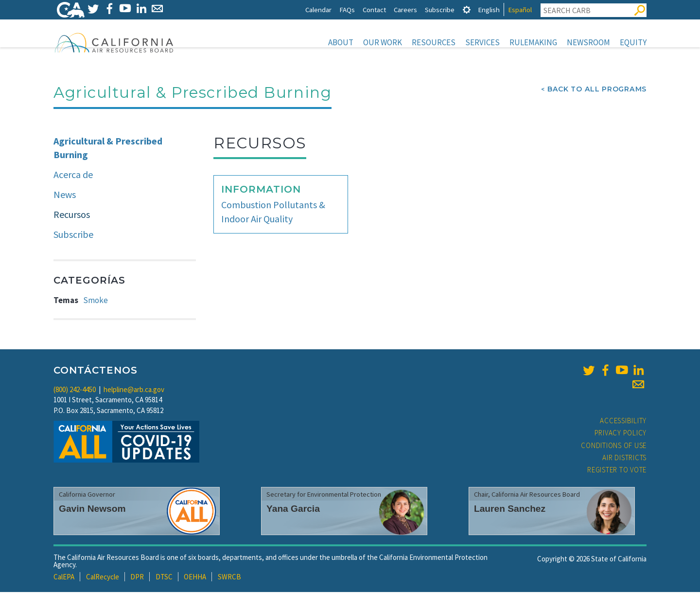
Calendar (318, 9)
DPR (137, 578)
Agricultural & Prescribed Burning (108, 149)
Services (482, 42)
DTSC (164, 578)
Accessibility (623, 422)
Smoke (96, 301)
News (65, 195)
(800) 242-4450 (75, 390)
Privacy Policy (621, 434)
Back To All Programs (597, 90)
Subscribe (440, 9)
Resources (434, 42)
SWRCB (229, 578)
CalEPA (64, 578)
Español (520, 9)
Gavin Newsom (92, 510)
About (341, 42)
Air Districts (624, 458)
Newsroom (588, 42)
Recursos (72, 215)
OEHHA (195, 578)
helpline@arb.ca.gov (134, 390)
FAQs (347, 9)
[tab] (467, 9)
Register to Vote (617, 471)
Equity (633, 42)
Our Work (383, 42)
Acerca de (73, 175)
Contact (374, 9)
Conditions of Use (614, 446)
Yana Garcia (293, 510)
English (489, 9)
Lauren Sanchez (510, 510)
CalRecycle (103, 578)
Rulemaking (533, 42)
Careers (405, 9)
